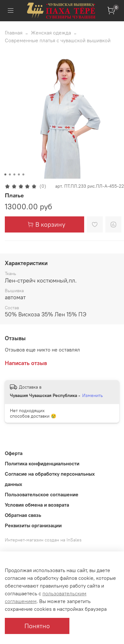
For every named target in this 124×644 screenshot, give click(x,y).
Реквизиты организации (33, 525)
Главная (14, 33)
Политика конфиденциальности (42, 463)
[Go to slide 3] (14, 174)
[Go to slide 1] (5, 174)
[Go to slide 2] (10, 174)
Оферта (14, 453)
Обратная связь (23, 515)
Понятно (37, 626)
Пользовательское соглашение (42, 494)
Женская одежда (51, 33)
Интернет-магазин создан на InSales (43, 540)
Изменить (93, 395)
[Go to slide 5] (23, 174)
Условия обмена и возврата (37, 505)
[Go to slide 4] (19, 174)
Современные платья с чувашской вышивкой (58, 40)
